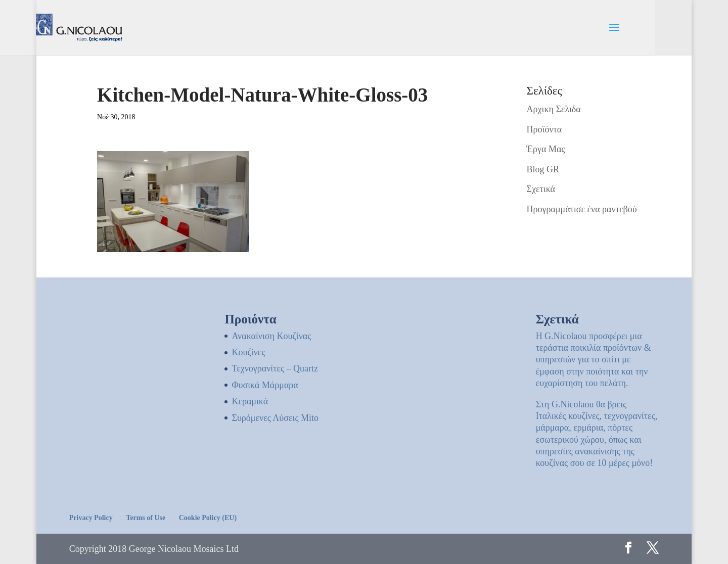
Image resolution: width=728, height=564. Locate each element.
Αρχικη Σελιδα (554, 109)
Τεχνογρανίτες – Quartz (275, 368)
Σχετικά (541, 189)
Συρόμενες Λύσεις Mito (275, 418)
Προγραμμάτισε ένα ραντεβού (582, 209)
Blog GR (543, 169)
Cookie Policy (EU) (208, 518)
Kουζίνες (248, 352)
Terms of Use (146, 518)
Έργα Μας (546, 149)
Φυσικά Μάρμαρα (265, 385)
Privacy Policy (91, 518)
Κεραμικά (250, 401)
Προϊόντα (544, 129)
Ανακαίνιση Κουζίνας (271, 336)
